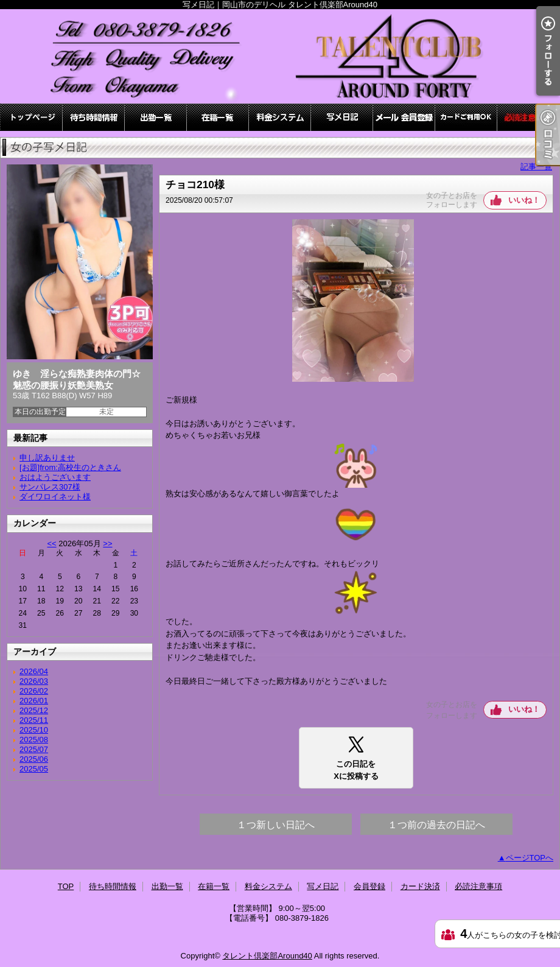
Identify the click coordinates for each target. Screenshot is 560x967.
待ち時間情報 (94, 117)
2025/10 (34, 730)
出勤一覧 (156, 117)
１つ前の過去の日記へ (436, 825)
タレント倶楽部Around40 (267, 956)
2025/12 (34, 710)
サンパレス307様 (50, 487)
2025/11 (34, 720)
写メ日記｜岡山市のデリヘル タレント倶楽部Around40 (280, 56)
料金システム (280, 117)
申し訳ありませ (47, 458)
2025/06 (34, 759)
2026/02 (34, 691)
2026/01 (34, 701)
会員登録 (404, 117)
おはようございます (55, 477)
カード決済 (466, 117)
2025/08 (34, 740)
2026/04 (34, 671)
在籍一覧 (218, 117)
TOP (32, 117)
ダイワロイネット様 (55, 497)
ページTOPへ (530, 858)
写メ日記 (342, 117)
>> (107, 543)
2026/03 (34, 681)
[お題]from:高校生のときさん (70, 467)
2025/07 (34, 749)
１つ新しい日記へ (276, 825)
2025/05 (34, 769)
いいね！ (524, 200)
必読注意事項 (528, 117)
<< (51, 543)
